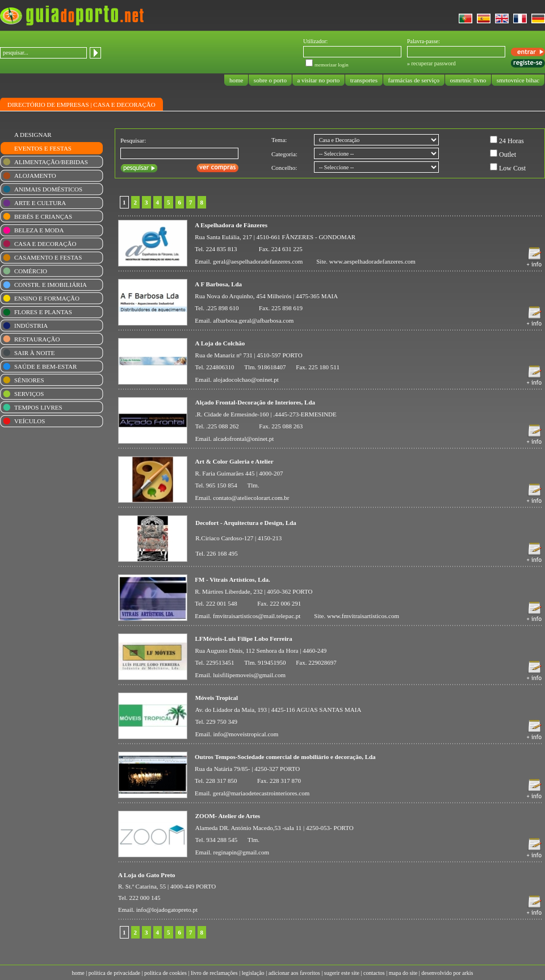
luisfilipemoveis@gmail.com (249, 675)
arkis (468, 973)
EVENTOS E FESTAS (43, 148)
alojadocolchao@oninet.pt (246, 380)
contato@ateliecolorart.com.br (251, 498)
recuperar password (434, 63)
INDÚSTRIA (31, 326)
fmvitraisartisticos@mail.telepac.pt (257, 616)
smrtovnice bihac (518, 80)
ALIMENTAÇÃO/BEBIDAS (51, 162)
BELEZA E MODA (39, 230)
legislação (253, 973)
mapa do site (403, 973)
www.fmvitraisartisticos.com (363, 616)
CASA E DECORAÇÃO (124, 105)
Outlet (508, 155)
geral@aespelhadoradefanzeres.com (258, 261)
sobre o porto (270, 80)
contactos (374, 973)
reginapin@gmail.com (241, 852)
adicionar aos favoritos (294, 973)
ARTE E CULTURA (40, 203)
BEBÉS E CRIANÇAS (43, 216)
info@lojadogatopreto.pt (167, 910)
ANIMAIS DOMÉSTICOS (48, 189)
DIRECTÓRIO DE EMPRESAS (48, 105)
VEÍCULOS (30, 421)
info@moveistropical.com (246, 734)
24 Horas (512, 141)
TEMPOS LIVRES (38, 407)
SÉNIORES (29, 380)
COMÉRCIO (31, 271)
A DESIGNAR (33, 135)
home (236, 80)
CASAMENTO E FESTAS (48, 257)
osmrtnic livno (468, 80)
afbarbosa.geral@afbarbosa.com (253, 320)
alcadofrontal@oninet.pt (243, 439)
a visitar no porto (318, 80)
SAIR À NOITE (35, 353)
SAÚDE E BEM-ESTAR (45, 366)
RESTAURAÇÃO (37, 339)
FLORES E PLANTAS (43, 312)
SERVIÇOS (29, 394)
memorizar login (332, 65)
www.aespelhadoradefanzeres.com (372, 261)
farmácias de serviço (414, 80)
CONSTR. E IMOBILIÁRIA (51, 285)
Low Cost (512, 168)
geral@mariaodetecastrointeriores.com (261, 793)
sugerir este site (342, 973)
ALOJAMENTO (35, 176)
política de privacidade (114, 973)
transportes (364, 80)
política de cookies (165, 973)
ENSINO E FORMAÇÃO (47, 298)
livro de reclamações (214, 973)
